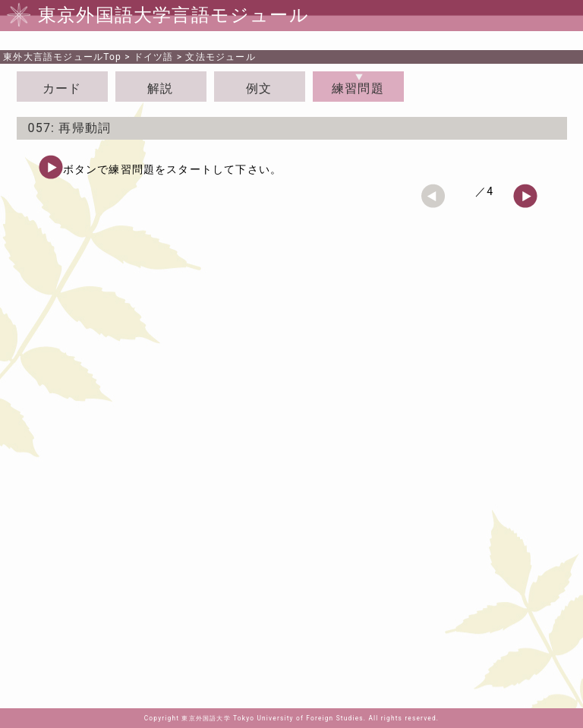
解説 (160, 88)
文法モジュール (220, 57)
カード (62, 88)
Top (62, 57)
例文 (259, 88)
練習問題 (358, 88)
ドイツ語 (154, 57)
